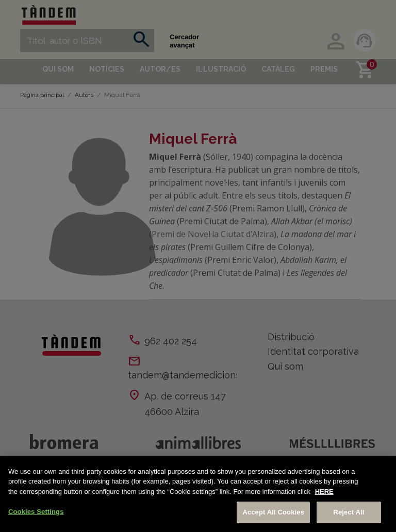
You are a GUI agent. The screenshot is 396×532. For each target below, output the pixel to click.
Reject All (349, 512)
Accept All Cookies (273, 512)
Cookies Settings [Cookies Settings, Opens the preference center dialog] (36, 512)
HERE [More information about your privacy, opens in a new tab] (324, 492)
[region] (198, 494)
